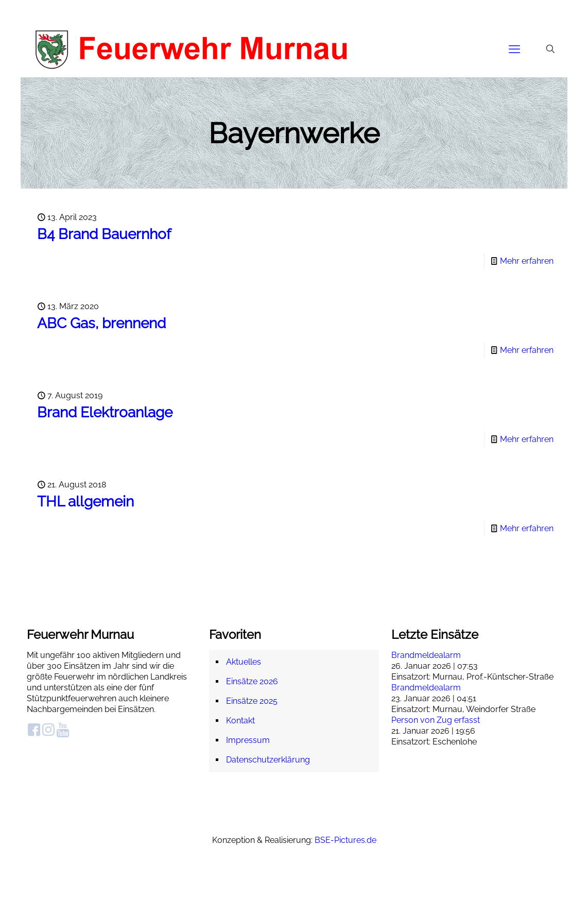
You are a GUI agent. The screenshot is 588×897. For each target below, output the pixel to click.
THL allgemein (85, 502)
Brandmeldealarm (426, 655)
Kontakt (240, 721)
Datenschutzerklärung (268, 760)
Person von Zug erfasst (436, 720)
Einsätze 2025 (252, 701)
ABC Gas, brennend (101, 323)
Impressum (248, 740)
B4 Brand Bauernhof (104, 234)
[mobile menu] (514, 49)
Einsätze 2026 (252, 681)
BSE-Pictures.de (345, 840)
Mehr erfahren (527, 261)
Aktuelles (244, 662)
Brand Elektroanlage (105, 412)
